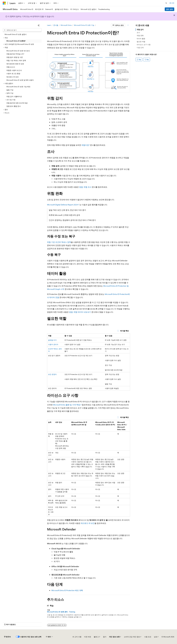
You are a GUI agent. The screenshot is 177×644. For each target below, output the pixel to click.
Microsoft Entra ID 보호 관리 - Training (61, 612)
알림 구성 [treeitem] (10, 90)
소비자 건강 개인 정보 (132, 637)
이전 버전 (88, 637)
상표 (156, 637)
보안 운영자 (52, 374)
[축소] (39, 25)
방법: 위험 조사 (85, 187)
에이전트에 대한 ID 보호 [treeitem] (15, 64)
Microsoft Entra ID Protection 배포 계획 (67, 590)
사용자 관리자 (53, 344)
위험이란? (86, 145)
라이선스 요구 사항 (144, 45)
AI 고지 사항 (77, 637)
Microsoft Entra (66, 25)
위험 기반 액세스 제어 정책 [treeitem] (16, 60)
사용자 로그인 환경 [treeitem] (13, 74)
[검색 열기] (166, 3)
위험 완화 (140, 35)
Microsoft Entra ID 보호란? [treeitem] (16, 41)
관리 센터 (170, 9)
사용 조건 (148, 637)
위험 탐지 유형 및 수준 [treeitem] (15, 57)
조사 (138, 32)
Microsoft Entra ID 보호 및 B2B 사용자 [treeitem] (20, 80)
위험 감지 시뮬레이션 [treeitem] (14, 96)
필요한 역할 (141, 42)
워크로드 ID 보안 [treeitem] (13, 77)
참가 (105, 637)
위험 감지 (140, 30)
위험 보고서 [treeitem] (11, 67)
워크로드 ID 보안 (88, 523)
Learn (49, 25)
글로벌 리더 (52, 340)
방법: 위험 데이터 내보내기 (80, 312)
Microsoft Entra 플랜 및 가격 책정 (67, 405)
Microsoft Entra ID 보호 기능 (84, 25)
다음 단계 (140, 47)
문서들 (56, 25)
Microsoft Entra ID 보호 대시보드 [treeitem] (18, 51)
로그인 (172, 3)
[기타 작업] (128, 25)
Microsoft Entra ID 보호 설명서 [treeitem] (16, 34)
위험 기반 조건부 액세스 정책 (59, 242)
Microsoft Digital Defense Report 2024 (62, 205)
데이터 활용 (141, 39)
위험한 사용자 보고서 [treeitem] (14, 70)
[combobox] (22, 30)
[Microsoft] (4, 3)
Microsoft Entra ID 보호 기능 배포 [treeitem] (18, 87)
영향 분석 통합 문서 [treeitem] (14, 106)
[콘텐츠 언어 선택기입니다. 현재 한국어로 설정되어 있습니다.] (7, 637)
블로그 (96, 637)
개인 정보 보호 (114, 637)
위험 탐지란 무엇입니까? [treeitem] (15, 54)
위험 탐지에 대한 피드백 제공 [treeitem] (17, 103)
